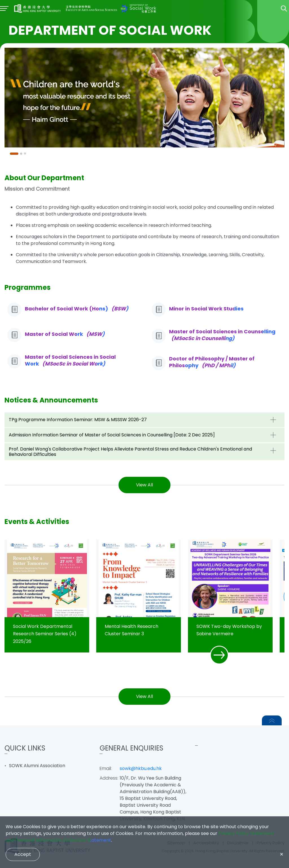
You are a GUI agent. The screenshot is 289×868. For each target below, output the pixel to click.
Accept (23, 854)
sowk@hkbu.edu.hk (141, 768)
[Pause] (25, 154)
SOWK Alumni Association (37, 766)
